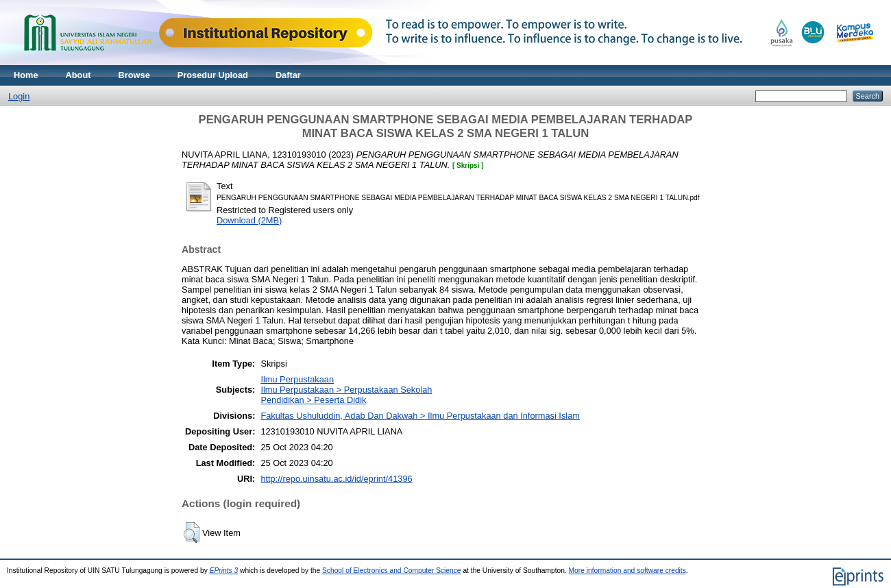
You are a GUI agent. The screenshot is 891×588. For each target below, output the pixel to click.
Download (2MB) (249, 220)
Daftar (288, 75)
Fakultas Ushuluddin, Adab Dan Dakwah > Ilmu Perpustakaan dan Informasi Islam (420, 416)
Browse (134, 75)
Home (26, 75)
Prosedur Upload (213, 75)
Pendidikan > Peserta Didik (313, 400)
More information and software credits (627, 571)
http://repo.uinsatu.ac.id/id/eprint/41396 (336, 479)
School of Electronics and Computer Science (392, 571)
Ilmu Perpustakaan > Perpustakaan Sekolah (346, 390)
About (78, 75)
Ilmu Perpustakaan (297, 379)
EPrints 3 (224, 571)
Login (19, 96)
